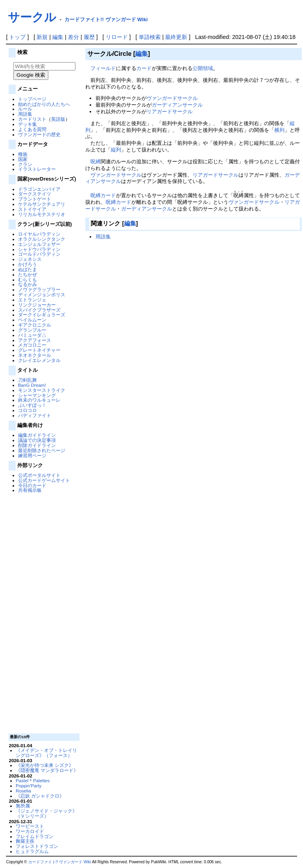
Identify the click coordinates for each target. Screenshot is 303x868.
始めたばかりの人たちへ (44, 104)
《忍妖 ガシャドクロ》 (40, 796)
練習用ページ (32, 455)
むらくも (28, 280)
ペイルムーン (32, 320)
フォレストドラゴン (37, 846)
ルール (25, 109)
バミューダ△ (32, 335)
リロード (117, 37)
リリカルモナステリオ (42, 214)
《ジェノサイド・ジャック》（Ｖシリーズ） (46, 813)
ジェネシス (30, 259)
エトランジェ (32, 300)
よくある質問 (32, 129)
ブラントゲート (35, 199)
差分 (73, 37)
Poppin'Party (29, 786)
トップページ (32, 99)
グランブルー (32, 330)
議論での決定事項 (37, 440)
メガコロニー (32, 345)
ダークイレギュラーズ (42, 315)
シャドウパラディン (39, 249)
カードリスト (32, 119)
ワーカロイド (30, 831)
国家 (23, 159)
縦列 (116, 150)
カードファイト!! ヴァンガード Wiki (106, 19)
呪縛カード (103, 195)
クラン (25, 164)
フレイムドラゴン (35, 836)
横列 (279, 130)
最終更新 (176, 37)
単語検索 (150, 37)
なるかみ (28, 284)
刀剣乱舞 (28, 380)
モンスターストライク (42, 390)
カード (144, 68)
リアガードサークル (170, 112)
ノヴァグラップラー (39, 289)
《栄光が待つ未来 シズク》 (45, 765)
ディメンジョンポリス (42, 295)
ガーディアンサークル (177, 105)
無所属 (23, 806)
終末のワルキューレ (39, 400)
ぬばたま (28, 269)
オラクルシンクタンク (42, 239)
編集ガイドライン (37, 435)
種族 (23, 154)
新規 (42, 37)
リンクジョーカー (37, 305)
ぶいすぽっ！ (32, 405)
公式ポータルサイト (39, 475)
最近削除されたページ (42, 450)
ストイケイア (32, 209)
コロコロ (28, 410)
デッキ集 (28, 124)
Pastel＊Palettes (33, 780)
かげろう (28, 264)
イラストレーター (37, 169)
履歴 (89, 37)
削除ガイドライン (37, 445)
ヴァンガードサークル (172, 98)
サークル (32, 17)
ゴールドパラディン (39, 254)
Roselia (23, 791)
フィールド (103, 68)
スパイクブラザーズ (39, 310)
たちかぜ (28, 274)
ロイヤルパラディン (39, 234)
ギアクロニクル (35, 325)
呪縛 (95, 162)
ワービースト (30, 826)
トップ (17, 37)
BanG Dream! (32, 385)
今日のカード (32, 485)
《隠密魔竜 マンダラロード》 (47, 770)
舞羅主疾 (25, 841)
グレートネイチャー (39, 350)
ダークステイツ (35, 194)
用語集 (25, 114)
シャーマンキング (37, 395)
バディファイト (35, 415)
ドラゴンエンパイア (39, 189)
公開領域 (203, 68)
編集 (58, 37)
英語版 (58, 119)
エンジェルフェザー (39, 244)
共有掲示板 (30, 490)
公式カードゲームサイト (44, 480)
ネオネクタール (35, 355)
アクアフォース (35, 340)
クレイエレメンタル (39, 360)
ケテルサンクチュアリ (42, 204)
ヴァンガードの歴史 (39, 134)
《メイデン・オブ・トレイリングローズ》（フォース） (46, 753)
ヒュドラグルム (32, 851)
